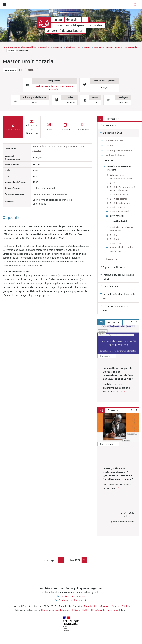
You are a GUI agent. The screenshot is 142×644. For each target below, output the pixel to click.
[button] (135, 5)
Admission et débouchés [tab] (32, 127)
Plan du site (91, 606)
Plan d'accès (80, 600)
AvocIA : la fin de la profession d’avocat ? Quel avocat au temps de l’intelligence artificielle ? (118, 474)
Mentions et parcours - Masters (108, 47)
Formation (58, 47)
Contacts (63, 600)
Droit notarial (131, 47)
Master (87, 47)
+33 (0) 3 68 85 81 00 (73, 596)
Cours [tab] (49, 127)
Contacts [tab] (65, 127)
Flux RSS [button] (74, 560)
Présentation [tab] (13, 127)
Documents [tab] (83, 127)
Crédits (125, 606)
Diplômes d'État (73, 47)
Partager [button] (50, 560)
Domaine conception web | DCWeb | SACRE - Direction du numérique (80, 610)
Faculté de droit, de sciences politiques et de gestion (26, 47)
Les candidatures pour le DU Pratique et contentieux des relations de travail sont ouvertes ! (118, 374)
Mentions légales (109, 606)
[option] (118, 364)
